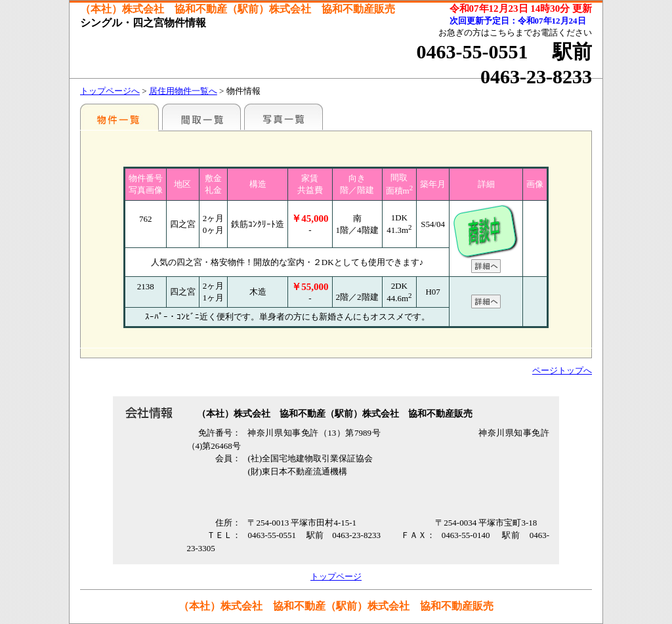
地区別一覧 (119, 117)
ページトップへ (562, 370)
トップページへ (110, 91)
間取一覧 (201, 117)
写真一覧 (283, 117)
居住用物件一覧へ (183, 91)
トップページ (336, 576)
